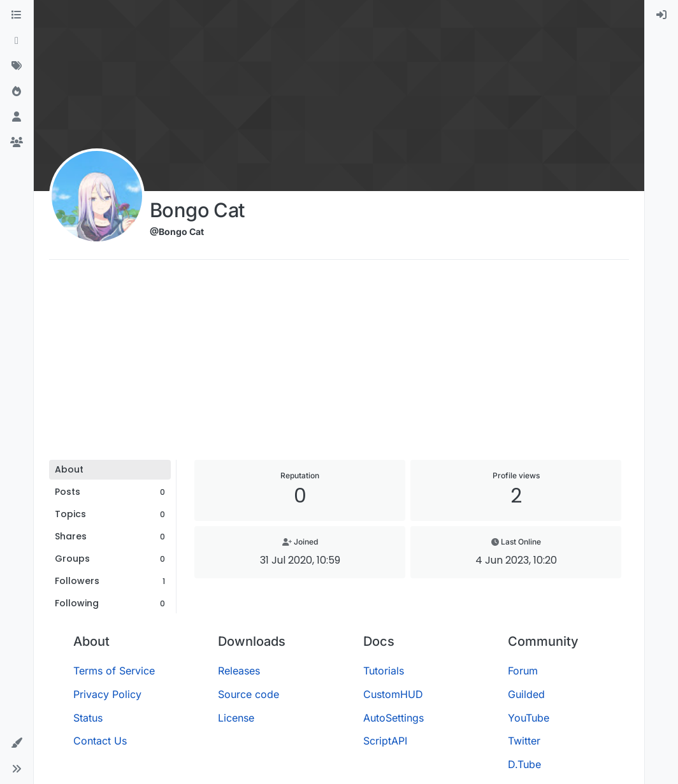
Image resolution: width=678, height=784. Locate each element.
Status (88, 718)
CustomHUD (393, 694)
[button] (17, 743)
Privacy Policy (107, 694)
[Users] (17, 117)
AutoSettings (393, 718)
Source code (249, 694)
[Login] (661, 15)
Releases (239, 671)
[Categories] (17, 15)
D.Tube (524, 764)
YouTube (529, 718)
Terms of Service (114, 671)
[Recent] (17, 41)
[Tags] (17, 66)
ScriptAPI (385, 741)
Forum (523, 671)
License (236, 718)
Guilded (526, 694)
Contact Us (100, 741)
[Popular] (17, 92)
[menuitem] (661, 15)
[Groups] (17, 143)
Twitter (524, 741)
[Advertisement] (339, 364)
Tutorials (384, 671)
